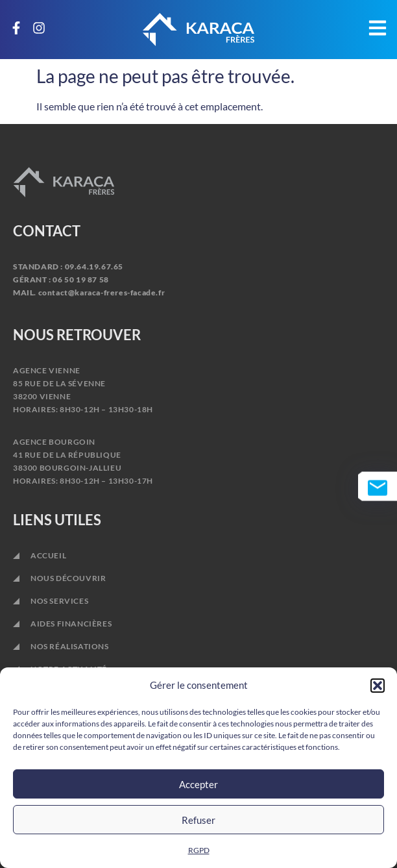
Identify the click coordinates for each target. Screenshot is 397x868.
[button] (378, 686)
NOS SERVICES (63, 601)
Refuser (198, 820)
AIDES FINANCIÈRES (71, 624)
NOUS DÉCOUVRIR (68, 578)
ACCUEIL (48, 555)
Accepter (198, 784)
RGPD (199, 850)
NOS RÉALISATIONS (70, 646)
